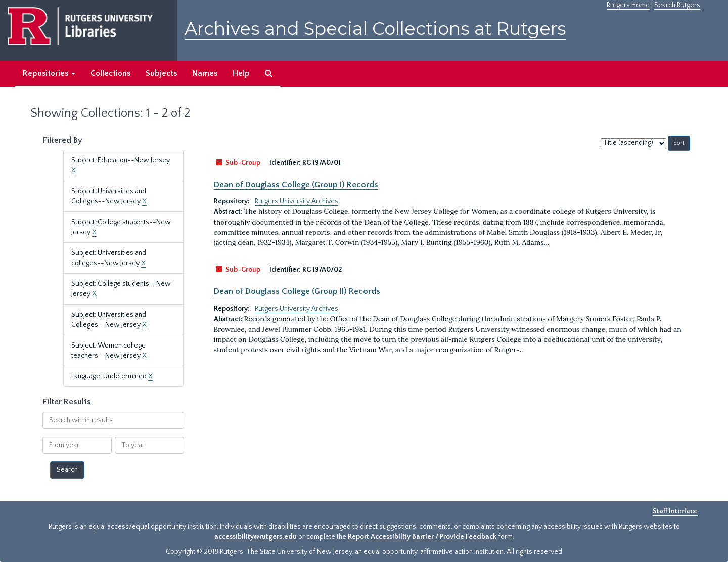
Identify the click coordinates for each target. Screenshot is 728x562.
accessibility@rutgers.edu (256, 537)
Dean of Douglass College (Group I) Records (296, 185)
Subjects (161, 73)
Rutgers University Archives (297, 201)
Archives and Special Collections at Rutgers (375, 29)
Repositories (49, 73)
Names (205, 73)
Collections (110, 73)
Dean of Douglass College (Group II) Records (297, 291)
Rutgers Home (628, 5)
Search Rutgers (677, 5)
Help (241, 73)
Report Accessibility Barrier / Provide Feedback (422, 537)
